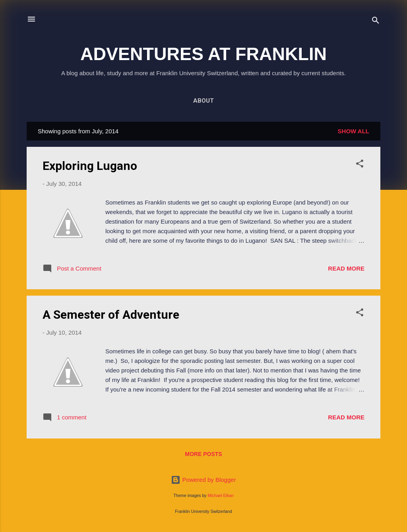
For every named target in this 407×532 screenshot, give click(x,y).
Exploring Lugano (90, 166)
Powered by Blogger (203, 480)
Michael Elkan (221, 495)
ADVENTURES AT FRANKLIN (203, 54)
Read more (346, 268)
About (203, 101)
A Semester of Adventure (111, 315)
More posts (203, 454)
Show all (354, 131)
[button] (360, 165)
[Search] (376, 22)
